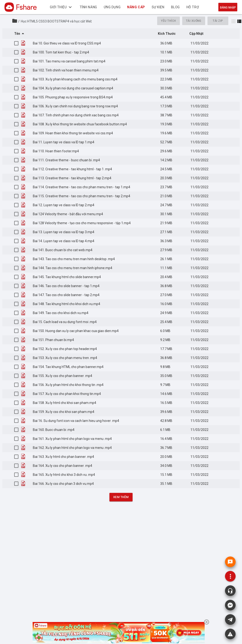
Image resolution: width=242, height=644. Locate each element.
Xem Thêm (121, 497)
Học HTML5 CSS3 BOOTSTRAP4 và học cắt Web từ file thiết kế (67, 21)
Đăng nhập (228, 8)
